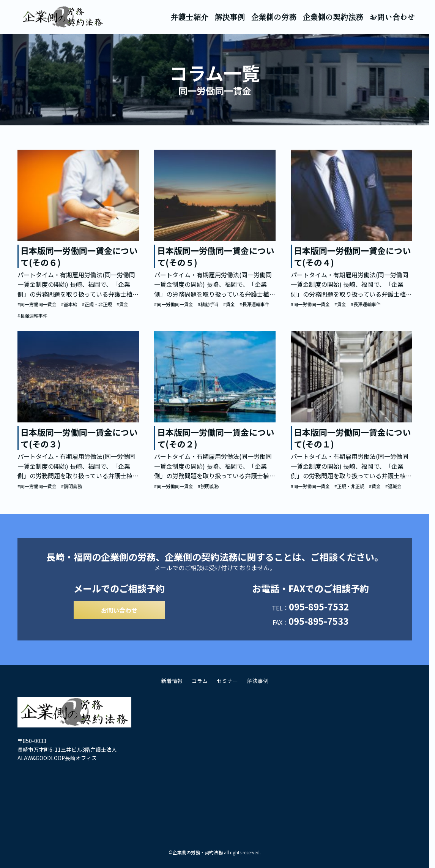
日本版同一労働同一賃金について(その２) (216, 438)
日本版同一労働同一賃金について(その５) (216, 256)
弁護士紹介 (189, 17)
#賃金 (122, 304)
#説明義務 (72, 486)
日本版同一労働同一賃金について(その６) (79, 256)
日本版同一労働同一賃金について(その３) (79, 438)
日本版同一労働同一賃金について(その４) (352, 256)
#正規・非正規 (97, 304)
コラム (200, 683)
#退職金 (393, 486)
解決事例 (230, 17)
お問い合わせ (392, 17)
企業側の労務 (274, 17)
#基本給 (69, 304)
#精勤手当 (208, 304)
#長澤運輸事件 (32, 315)
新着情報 (172, 683)
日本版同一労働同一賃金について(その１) (352, 438)
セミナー (227, 683)
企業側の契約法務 (333, 17)
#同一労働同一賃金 (37, 304)
